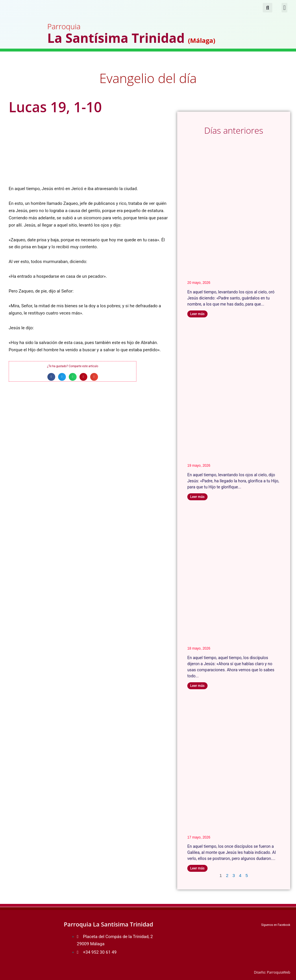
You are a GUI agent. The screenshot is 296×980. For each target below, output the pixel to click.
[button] (284, 8)
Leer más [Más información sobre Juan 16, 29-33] (197, 686)
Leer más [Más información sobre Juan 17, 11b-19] (197, 314)
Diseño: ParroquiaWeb (272, 972)
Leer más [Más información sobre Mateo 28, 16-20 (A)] (197, 868)
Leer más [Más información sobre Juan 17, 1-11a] (197, 497)
